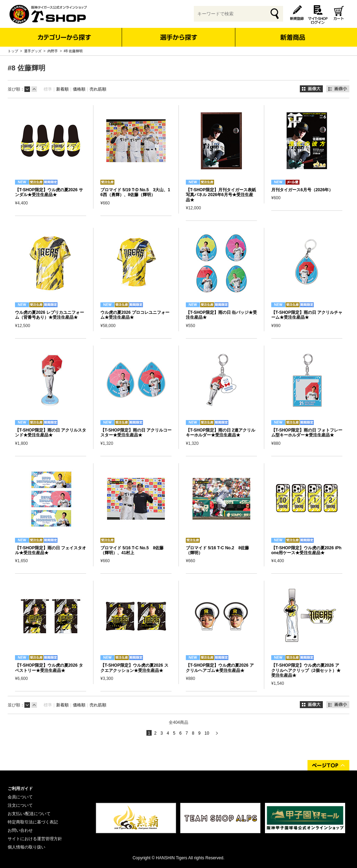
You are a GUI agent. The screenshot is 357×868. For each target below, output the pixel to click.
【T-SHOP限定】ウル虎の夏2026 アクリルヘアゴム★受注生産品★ (220, 668)
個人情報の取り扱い (26, 847)
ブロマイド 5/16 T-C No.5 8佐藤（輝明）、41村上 (132, 550)
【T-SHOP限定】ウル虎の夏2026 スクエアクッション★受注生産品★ (134, 668)
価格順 (79, 89)
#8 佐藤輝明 (73, 51)
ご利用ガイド (20, 789)
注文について (20, 805)
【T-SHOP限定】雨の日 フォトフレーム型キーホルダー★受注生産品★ (307, 433)
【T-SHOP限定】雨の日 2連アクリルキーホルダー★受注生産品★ (221, 433)
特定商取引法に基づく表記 (33, 822)
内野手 (53, 51)
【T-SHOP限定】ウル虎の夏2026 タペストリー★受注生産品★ (49, 668)
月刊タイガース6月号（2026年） (302, 190)
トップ (13, 51)
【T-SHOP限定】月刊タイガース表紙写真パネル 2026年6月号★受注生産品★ (221, 195)
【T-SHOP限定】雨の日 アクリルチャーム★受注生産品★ (307, 315)
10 (207, 733)
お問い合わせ (20, 830)
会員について (20, 797)
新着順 (62, 89)
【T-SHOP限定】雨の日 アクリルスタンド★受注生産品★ (51, 433)
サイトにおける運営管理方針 (35, 839)
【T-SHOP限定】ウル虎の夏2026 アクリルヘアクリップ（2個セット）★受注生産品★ (306, 670)
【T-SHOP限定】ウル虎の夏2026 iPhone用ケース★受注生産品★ (306, 550)
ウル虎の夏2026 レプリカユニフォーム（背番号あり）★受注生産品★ (50, 315)
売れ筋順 (98, 89)
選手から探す (179, 37)
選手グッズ (33, 51)
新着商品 (292, 33)
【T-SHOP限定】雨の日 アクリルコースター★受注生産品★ (136, 433)
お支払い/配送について (29, 814)
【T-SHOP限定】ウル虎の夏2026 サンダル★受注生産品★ (49, 192)
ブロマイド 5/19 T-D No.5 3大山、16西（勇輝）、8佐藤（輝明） (135, 192)
